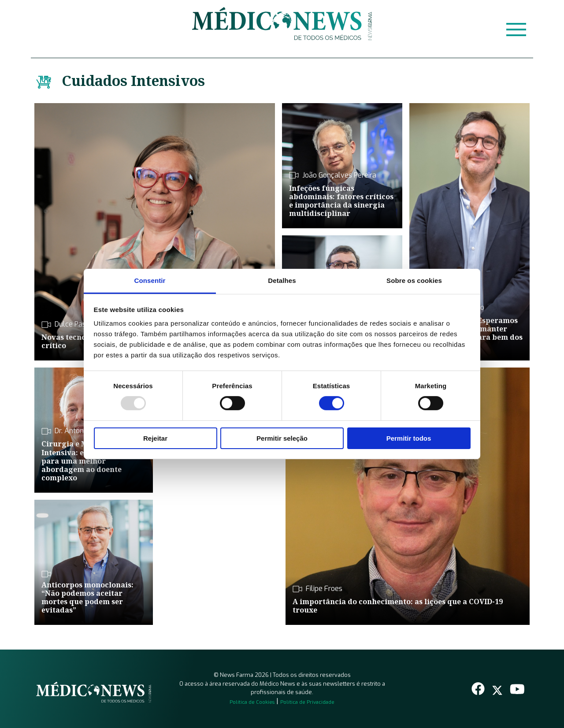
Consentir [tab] (150, 280)
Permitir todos (409, 438)
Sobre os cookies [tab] (414, 280)
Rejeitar (155, 438)
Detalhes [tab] (282, 280)
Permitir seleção (282, 438)
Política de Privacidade (307, 702)
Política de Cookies (252, 702)
